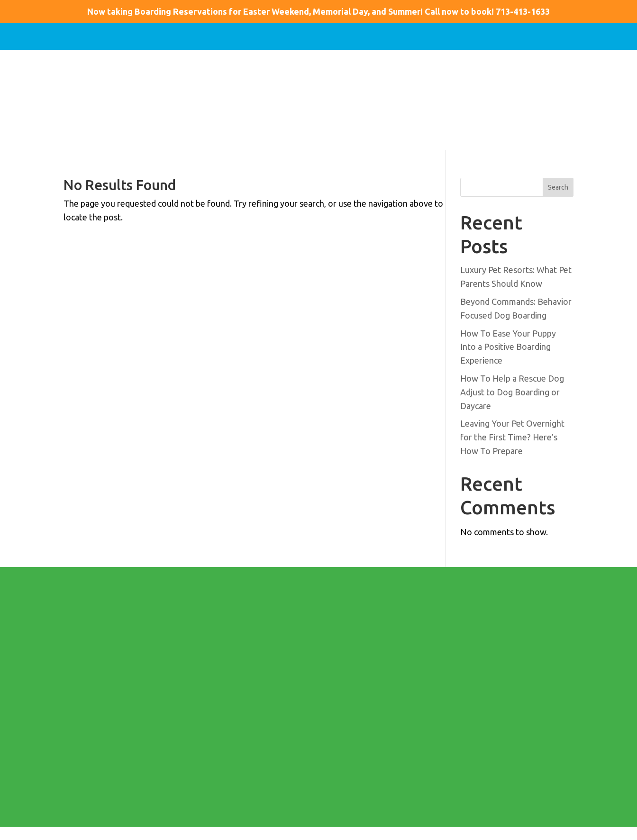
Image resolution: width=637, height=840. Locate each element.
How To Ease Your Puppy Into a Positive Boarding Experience (508, 347)
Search (558, 187)
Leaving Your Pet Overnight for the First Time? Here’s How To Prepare (512, 437)
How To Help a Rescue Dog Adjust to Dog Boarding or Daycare (512, 392)
